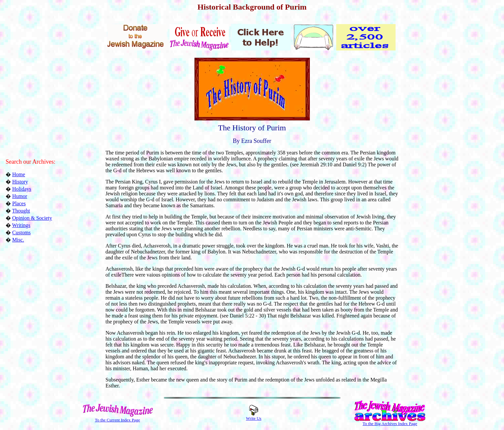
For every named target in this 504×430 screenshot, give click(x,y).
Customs (21, 232)
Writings (21, 225)
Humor (20, 196)
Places (19, 203)
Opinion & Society (32, 218)
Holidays (22, 189)
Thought (21, 211)
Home (19, 174)
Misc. (18, 240)
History (20, 182)
